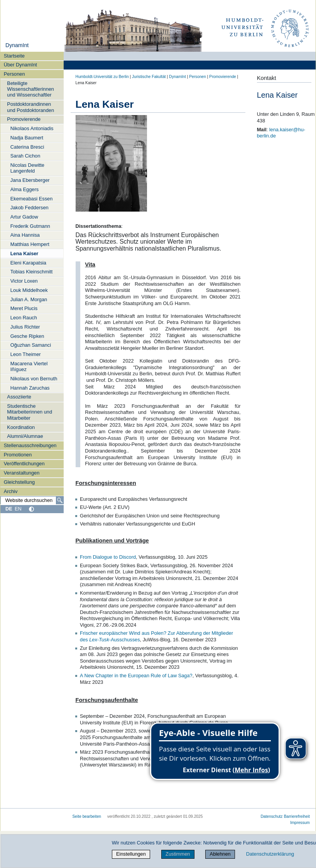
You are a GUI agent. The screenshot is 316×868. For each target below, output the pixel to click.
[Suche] (60, 500)
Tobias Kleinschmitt (32, 272)
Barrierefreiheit (297, 816)
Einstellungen (131, 854)
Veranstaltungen (22, 473)
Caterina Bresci (27, 147)
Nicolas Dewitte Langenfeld (27, 168)
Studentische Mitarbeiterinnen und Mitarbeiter (30, 412)
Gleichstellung (19, 482)
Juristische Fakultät (149, 77)
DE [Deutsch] (9, 509)
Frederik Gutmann (30, 226)
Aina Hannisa (25, 235)
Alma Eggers (25, 189)
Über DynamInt (20, 65)
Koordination (21, 427)
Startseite (14, 56)
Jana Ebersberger (30, 180)
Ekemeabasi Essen (32, 199)
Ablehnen (220, 854)
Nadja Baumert (27, 138)
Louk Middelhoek (29, 290)
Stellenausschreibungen (30, 445)
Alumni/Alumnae (25, 436)
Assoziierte (19, 397)
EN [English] (18, 509)
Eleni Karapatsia (28, 263)
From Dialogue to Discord (108, 557)
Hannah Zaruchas (30, 388)
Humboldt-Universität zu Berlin (102, 77)
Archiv (11, 491)
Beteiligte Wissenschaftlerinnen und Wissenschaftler (30, 89)
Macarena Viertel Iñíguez (29, 366)
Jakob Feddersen (30, 208)
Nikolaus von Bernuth (34, 379)
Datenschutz (271, 816)
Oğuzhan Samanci (31, 345)
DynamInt (17, 45)
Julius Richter (25, 327)
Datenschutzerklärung (270, 854)
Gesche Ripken (27, 336)
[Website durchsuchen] (32, 500)
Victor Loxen (24, 281)
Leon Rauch (24, 318)
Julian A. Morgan (29, 299)
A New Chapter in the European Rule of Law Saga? (136, 676)
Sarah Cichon (25, 156)
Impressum (300, 823)
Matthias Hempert (30, 244)
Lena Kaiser (25, 253)
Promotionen (18, 455)
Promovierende (24, 119)
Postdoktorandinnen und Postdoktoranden (30, 107)
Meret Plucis (24, 308)
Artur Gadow (24, 217)
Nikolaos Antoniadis (32, 128)
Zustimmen (178, 854)
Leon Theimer (26, 354)
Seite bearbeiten (87, 816)
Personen (14, 74)
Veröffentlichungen (24, 464)
